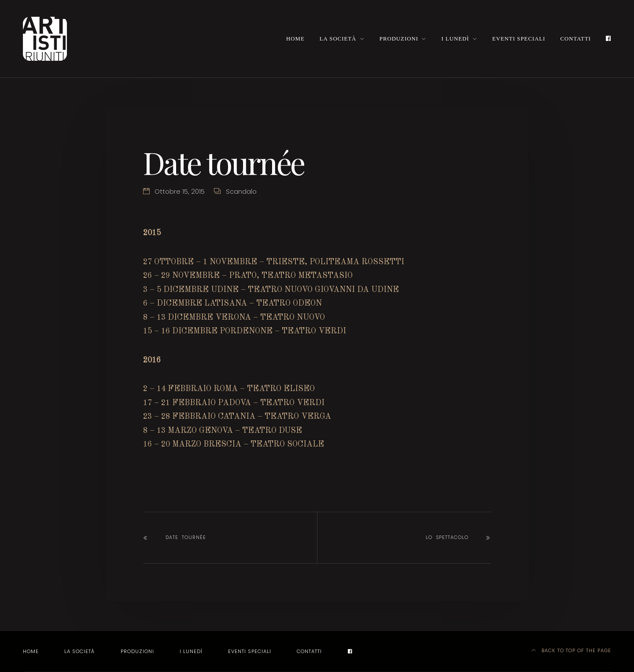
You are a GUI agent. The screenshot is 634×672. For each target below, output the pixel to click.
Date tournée (186, 537)
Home (295, 39)
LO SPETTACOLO (447, 537)
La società (338, 39)
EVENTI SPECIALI (519, 39)
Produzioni (399, 39)
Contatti (576, 39)
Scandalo (241, 191)
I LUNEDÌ (455, 39)
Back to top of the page (571, 650)
